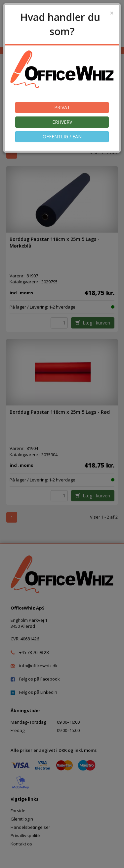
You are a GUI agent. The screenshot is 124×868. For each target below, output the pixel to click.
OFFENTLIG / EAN (62, 137)
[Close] (112, 13)
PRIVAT (62, 107)
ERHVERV (62, 122)
